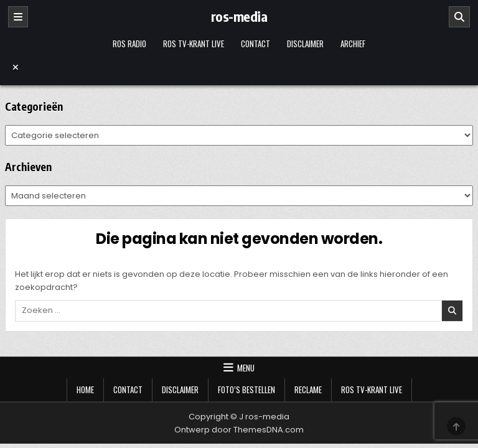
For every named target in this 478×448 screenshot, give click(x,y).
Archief (353, 44)
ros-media (239, 16)
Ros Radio (129, 44)
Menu (246, 368)
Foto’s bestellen (246, 390)
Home (85, 390)
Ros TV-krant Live (194, 44)
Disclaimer (305, 44)
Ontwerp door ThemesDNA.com (239, 430)
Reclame (308, 390)
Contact (255, 44)
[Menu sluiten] (239, 67)
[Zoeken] (459, 17)
